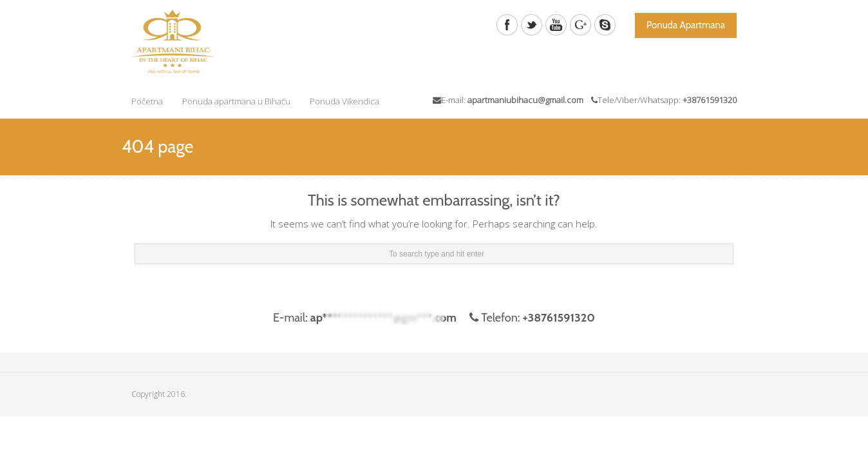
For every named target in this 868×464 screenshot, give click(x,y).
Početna (147, 101)
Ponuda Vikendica (344, 101)
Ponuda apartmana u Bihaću (236, 101)
